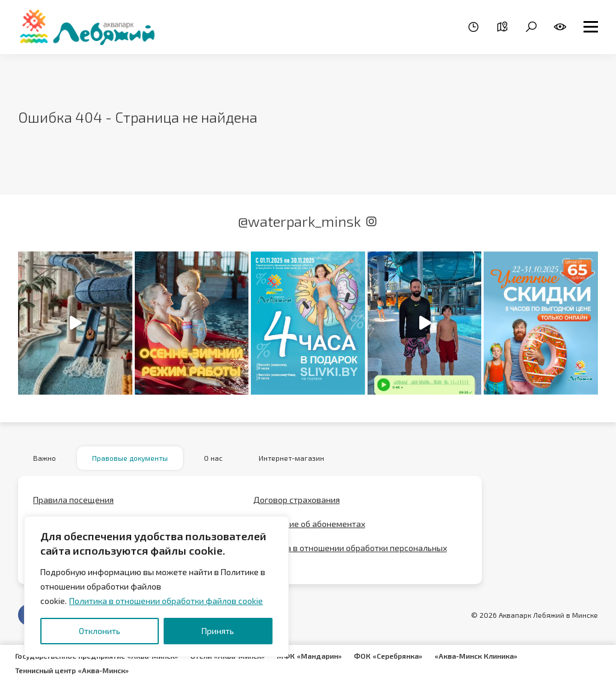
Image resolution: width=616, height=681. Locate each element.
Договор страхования (297, 500)
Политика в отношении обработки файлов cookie (166, 601)
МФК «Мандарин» (309, 656)
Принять (218, 631)
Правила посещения (73, 500)
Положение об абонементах (309, 524)
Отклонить (100, 631)
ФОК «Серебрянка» (388, 656)
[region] (156, 587)
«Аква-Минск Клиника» (476, 656)
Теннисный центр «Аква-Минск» (72, 670)
